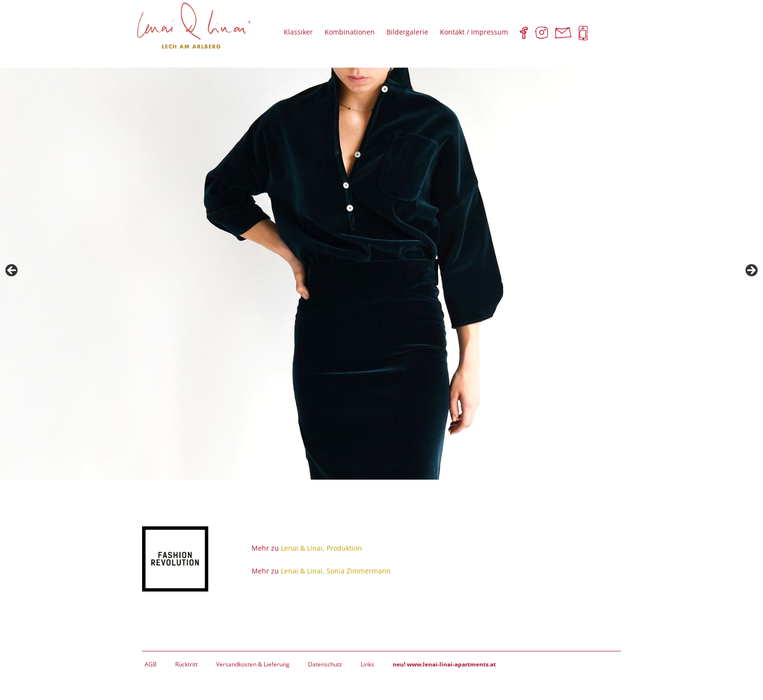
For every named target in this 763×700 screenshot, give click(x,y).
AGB (151, 664)
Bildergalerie (407, 32)
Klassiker (298, 32)
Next (751, 271)
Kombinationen (350, 32)
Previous (12, 271)
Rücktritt (186, 664)
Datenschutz (325, 664)
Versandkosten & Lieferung (253, 664)
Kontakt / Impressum (474, 32)
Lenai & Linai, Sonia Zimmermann (336, 571)
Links (367, 664)
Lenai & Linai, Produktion (321, 548)
